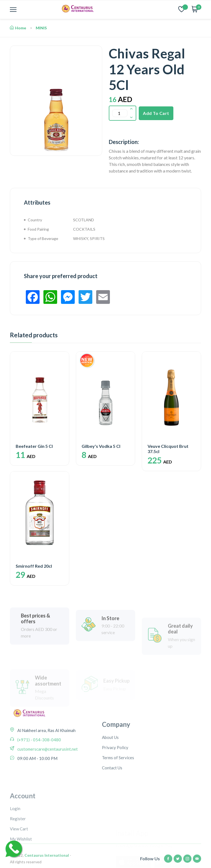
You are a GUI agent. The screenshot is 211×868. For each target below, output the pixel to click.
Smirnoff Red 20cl (34, 566)
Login (15, 840)
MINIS (41, 28)
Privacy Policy (115, 770)
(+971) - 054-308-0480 (39, 755)
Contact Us (112, 791)
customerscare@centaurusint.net (47, 765)
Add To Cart (156, 113)
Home (18, 28)
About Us (110, 760)
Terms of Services (118, 781)
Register (18, 850)
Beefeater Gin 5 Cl (34, 446)
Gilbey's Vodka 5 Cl (101, 446)
